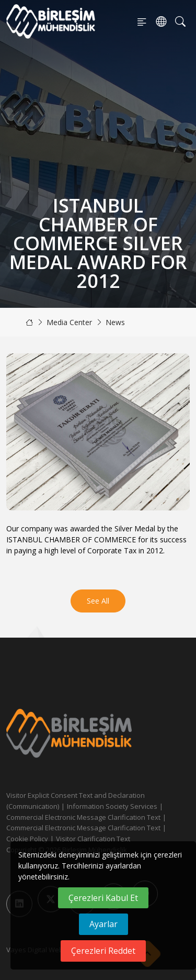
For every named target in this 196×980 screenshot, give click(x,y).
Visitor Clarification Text (93, 839)
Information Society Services (112, 806)
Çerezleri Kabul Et (103, 898)
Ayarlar (103, 924)
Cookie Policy (27, 839)
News (115, 322)
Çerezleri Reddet (103, 951)
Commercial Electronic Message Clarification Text (83, 817)
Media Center (69, 322)
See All (98, 601)
